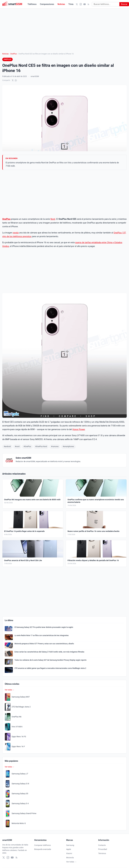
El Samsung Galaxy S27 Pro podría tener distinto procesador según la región (44, 627)
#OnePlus (27, 447)
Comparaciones (47, 4)
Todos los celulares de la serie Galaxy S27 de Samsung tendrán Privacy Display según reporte (50, 660)
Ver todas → (71, 862)
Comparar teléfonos (43, 845)
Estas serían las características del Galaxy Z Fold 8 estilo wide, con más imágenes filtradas (49, 652)
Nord (53, 219)
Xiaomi (69, 853)
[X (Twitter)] (77, 4)
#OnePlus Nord (41, 447)
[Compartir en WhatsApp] (16, 80)
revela (16, 233)
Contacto (102, 845)
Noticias (61, 4)
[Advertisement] (65, 194)
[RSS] (88, 4)
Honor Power (79, 429)
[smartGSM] (14, 4)
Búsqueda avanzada (43, 849)
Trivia (71, 4)
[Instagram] (81, 4)
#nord (17, 447)
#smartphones (68, 447)
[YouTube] (85, 4)
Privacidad (103, 849)
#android (7, 447)
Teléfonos (32, 4)
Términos (102, 853)
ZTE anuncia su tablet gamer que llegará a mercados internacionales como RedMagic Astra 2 (50, 668)
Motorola (70, 858)
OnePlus (14, 54)
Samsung (70, 845)
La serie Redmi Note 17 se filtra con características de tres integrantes (42, 635)
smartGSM (35, 76)
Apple (69, 849)
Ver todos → (9, 690)
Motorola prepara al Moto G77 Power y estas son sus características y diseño (44, 644)
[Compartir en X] (13, 80)
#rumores (55, 447)
